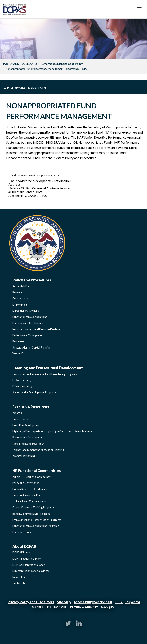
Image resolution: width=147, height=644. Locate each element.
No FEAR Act (57, 607)
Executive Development (26, 425)
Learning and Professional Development (48, 368)
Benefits (17, 292)
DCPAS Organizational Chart (29, 565)
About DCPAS (24, 546)
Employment (20, 305)
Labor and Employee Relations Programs (36, 526)
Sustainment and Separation (28, 444)
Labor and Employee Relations (30, 317)
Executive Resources (31, 407)
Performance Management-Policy (62, 64)
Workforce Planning (24, 456)
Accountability (21, 286)
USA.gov (108, 607)
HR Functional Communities (37, 471)
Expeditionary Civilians (26, 311)
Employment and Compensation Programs (37, 520)
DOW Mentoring (22, 386)
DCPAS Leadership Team (27, 559)
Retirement (19, 341)
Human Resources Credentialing (31, 489)
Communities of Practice (26, 495)
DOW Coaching (22, 380)
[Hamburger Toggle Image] (140, 7)
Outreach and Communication (30, 501)
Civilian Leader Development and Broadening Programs (45, 374)
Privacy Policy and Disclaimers (31, 602)
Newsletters (19, 577)
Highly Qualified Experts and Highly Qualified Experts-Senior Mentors (52, 431)
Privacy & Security (84, 607)
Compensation (21, 298)
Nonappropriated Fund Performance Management (63, 153)
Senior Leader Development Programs (34, 392)
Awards (17, 413)
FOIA (119, 602)
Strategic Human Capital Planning (31, 347)
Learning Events (22, 532)
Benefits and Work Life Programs (31, 514)
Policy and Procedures (32, 280)
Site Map (64, 602)
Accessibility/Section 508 (93, 602)
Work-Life (18, 353)
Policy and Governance (26, 483)
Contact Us (19, 583)
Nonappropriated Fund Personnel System (36, 329)
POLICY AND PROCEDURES (20, 64)
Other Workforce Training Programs (33, 507)
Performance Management (27, 88)
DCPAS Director (22, 552)
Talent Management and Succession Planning (38, 450)
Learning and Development (28, 323)
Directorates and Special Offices (31, 571)
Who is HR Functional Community (32, 477)
